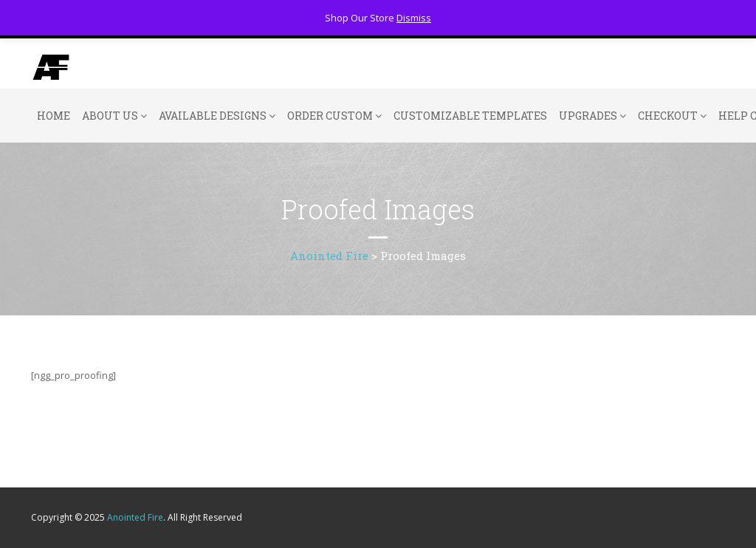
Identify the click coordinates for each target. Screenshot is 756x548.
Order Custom (330, 116)
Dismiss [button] (414, 18)
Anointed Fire (135, 517)
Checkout (668, 116)
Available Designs (213, 116)
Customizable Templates (470, 116)
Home (54, 116)
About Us (110, 116)
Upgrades (588, 116)
